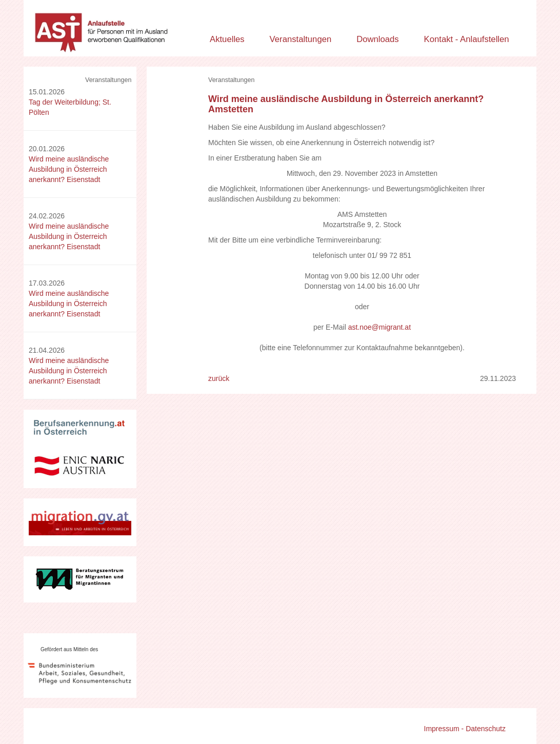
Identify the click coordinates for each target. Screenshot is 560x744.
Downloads (378, 39)
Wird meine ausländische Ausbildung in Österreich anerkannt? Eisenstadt (69, 169)
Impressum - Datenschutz (465, 729)
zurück (219, 378)
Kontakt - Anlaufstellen (467, 39)
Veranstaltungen (301, 39)
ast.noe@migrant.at (379, 327)
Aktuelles (227, 39)
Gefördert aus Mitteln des (69, 649)
